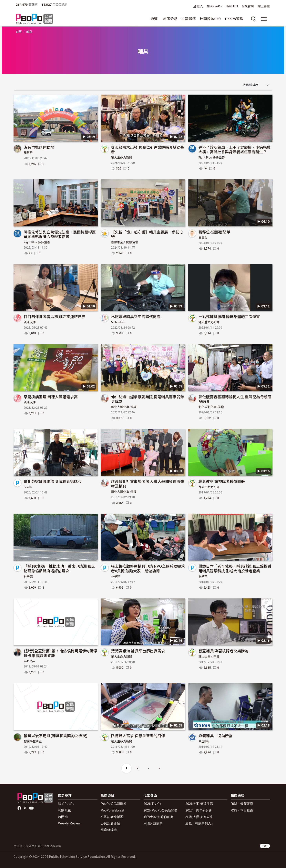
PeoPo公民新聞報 (114, 804)
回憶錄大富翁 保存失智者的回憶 (138, 735)
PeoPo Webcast (112, 810)
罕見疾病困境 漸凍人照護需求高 (51, 397)
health (28, 487)
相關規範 (64, 810)
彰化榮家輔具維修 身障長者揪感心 (53, 481)
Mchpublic (118, 322)
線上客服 (264, 6)
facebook (20, 808)
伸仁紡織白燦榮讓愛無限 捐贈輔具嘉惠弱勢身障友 (148, 399)
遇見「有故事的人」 (200, 823)
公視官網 (248, 6)
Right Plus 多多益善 (212, 158)
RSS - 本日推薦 (242, 810)
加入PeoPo (214, 6)
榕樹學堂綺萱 (33, 741)
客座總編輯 (109, 830)
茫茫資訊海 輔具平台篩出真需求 (138, 651)
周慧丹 (28, 153)
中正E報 (204, 741)
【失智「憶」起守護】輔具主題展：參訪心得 (147, 234)
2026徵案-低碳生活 (199, 804)
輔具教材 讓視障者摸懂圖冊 (222, 481)
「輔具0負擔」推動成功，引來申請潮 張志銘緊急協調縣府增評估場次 (59, 568)
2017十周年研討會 (199, 810)
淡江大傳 (30, 322)
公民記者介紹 (110, 823)
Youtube (32, 808)
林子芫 (28, 577)
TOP (265, 846)
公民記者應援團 (112, 817)
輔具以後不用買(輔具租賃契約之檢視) (56, 735)
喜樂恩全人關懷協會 (125, 242)
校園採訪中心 (210, 19)
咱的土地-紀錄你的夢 (159, 817)
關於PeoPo (66, 804)
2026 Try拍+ (153, 804)
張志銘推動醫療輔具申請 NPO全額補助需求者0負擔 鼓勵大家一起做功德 (148, 568)
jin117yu (29, 661)
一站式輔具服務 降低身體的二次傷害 (229, 316)
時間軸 (63, 817)
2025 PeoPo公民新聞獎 (161, 810)
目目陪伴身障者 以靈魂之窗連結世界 (55, 316)
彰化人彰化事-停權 (124, 407)
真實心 (203, 238)
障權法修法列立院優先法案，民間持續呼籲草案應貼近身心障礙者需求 (60, 234)
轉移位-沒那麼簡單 (214, 232)
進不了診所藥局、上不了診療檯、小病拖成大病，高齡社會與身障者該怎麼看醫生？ (235, 149)
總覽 (154, 19)
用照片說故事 (153, 823)
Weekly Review (69, 823)
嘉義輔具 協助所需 (216, 735)
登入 (200, 6)
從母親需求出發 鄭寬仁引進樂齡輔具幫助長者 (148, 149)
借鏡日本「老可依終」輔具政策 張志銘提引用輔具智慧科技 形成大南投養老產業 (235, 568)
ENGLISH (232, 6)
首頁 (19, 32)
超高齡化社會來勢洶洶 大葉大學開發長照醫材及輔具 (148, 484)
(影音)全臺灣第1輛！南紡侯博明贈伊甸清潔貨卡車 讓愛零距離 (61, 653)
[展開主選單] (264, 19)
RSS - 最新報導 (242, 804)
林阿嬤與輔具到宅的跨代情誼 (136, 316)
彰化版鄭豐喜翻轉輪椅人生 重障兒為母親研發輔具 (235, 399)
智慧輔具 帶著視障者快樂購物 (224, 651)
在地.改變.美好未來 (199, 817)
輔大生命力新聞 (122, 158)
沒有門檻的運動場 (39, 147)
